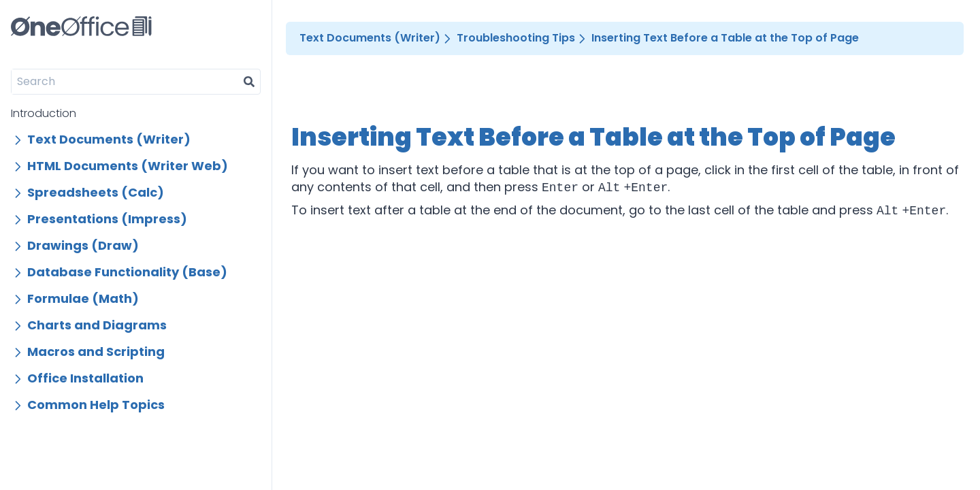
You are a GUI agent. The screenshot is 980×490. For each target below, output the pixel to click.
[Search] (125, 82)
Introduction (44, 113)
